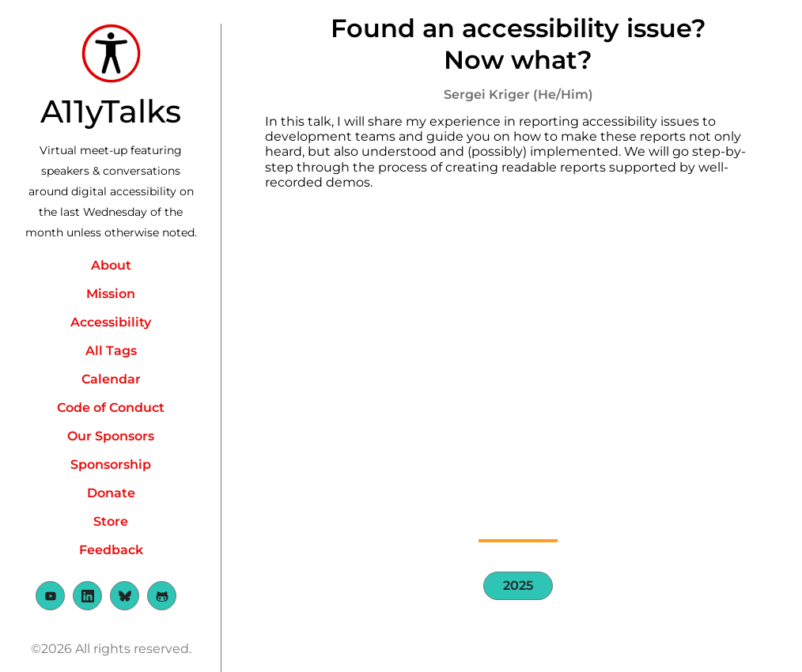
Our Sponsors (111, 436)
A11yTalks (111, 111)
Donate (111, 493)
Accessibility (111, 322)
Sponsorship (111, 464)
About (111, 265)
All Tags (111, 351)
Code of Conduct (111, 408)
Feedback (111, 550)
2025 (518, 585)
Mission (111, 294)
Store (111, 521)
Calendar (111, 379)
